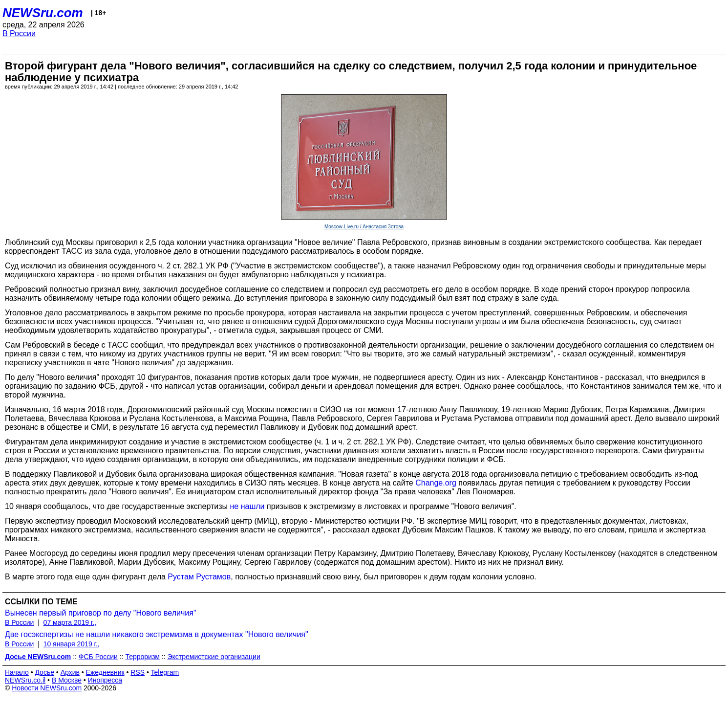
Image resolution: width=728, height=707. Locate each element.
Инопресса (105, 680)
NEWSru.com (43, 13)
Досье (44, 672)
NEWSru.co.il (25, 680)
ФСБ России (98, 657)
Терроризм (142, 657)
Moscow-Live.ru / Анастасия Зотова (364, 227)
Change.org (436, 483)
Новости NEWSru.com (47, 688)
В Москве (67, 680)
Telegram (165, 672)
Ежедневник (105, 672)
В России (19, 33)
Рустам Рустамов (199, 577)
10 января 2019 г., (72, 644)
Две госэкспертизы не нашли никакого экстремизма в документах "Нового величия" (157, 634)
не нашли (247, 506)
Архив (70, 672)
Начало (17, 672)
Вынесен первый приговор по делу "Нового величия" (101, 613)
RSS (138, 672)
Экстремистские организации (214, 657)
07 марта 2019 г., (70, 622)
